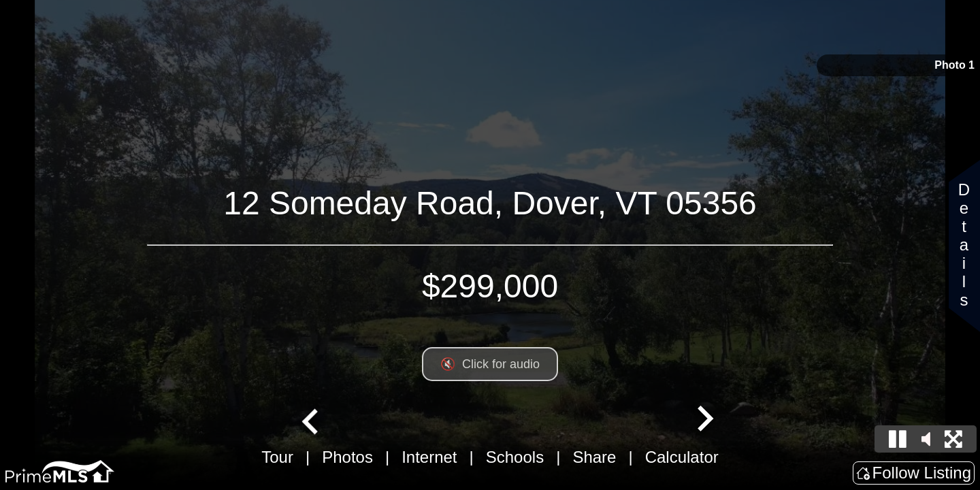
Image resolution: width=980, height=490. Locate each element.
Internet (429, 457)
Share (594, 457)
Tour (277, 457)
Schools (515, 457)
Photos (347, 457)
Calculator (682, 457)
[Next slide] (704, 420)
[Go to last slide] (312, 420)
